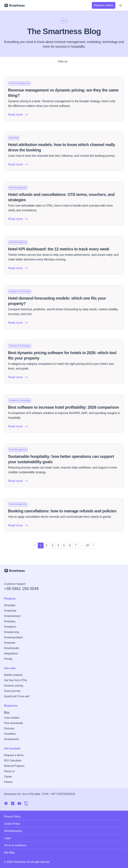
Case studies (12, 718)
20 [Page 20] (87, 545)
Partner (8, 782)
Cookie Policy (12, 824)
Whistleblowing (13, 831)
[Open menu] (121, 5)
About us (9, 771)
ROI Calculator (13, 761)
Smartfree (10, 734)
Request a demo (14, 755)
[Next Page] (93, 545)
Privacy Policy (12, 817)
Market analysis (13, 675)
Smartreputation (13, 637)
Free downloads (13, 723)
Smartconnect (12, 616)
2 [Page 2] (47, 545)
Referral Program (14, 766)
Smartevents (11, 739)
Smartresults (11, 648)
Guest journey (12, 691)
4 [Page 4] (58, 545)
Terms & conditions (15, 845)
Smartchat (10, 611)
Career (8, 777)
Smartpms (10, 627)
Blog (7, 712)
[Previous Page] (35, 545)
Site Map (9, 853)
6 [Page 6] (70, 545)
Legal (7, 838)
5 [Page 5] (64, 545)
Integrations (11, 653)
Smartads (10, 605)
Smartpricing (11, 632)
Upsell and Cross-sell (17, 696)
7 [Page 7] (76, 545)
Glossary (9, 728)
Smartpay (10, 621)
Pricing (8, 659)
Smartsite (10, 643)
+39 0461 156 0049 (21, 589)
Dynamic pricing (13, 686)
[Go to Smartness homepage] (15, 5)
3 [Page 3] (52, 545)
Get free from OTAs (15, 680)
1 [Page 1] (41, 545)
